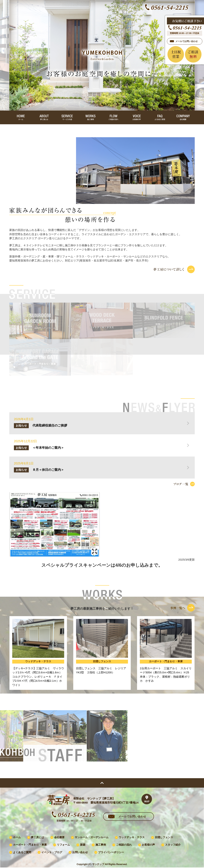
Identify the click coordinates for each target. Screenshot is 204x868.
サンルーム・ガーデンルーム (92, 837)
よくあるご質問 (22, 852)
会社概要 (59, 837)
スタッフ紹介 (173, 845)
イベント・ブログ (52, 852)
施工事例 (101, 845)
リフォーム (63, 845)
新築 (83, 845)
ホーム (17, 837)
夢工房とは (37, 837)
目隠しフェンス (164, 837)
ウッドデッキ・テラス (132, 837)
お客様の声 (148, 845)
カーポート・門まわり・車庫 (30, 845)
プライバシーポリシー (111, 852)
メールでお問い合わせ (132, 816)
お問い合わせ (80, 852)
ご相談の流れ (124, 845)
